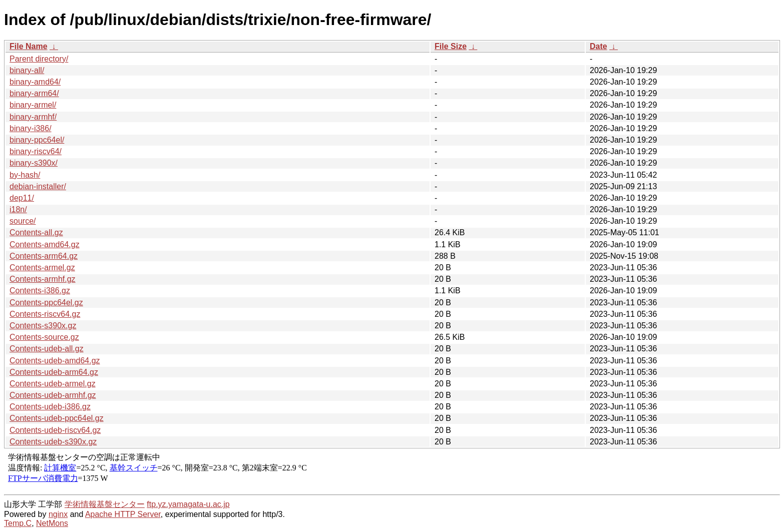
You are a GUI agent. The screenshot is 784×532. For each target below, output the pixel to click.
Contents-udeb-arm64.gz (54, 372)
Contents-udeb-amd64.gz (55, 361)
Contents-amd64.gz (45, 244)
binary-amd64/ (35, 82)
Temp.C (18, 523)
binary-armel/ (33, 105)
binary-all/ (27, 70)
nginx (58, 514)
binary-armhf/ (33, 117)
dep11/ (22, 198)
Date (599, 46)
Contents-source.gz (44, 337)
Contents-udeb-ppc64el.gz (57, 418)
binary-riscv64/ (36, 151)
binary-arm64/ (34, 93)
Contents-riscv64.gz (45, 314)
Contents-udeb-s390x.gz (53, 442)
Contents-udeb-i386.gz (50, 407)
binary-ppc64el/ (37, 140)
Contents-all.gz (36, 232)
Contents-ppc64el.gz (46, 303)
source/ (23, 221)
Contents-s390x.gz (43, 326)
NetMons (52, 523)
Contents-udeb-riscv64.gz (55, 430)
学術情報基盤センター (105, 504)
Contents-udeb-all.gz (47, 349)
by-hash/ (25, 175)
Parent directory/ (39, 59)
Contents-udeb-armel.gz (53, 384)
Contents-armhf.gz (43, 279)
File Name (29, 46)
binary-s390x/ (34, 163)
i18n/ (18, 209)
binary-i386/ (31, 128)
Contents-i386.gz (40, 291)
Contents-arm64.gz (44, 256)
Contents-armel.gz (42, 268)
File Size (451, 46)
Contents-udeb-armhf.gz (53, 395)
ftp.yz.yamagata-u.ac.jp (188, 504)
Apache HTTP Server (123, 514)
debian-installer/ (38, 186)
